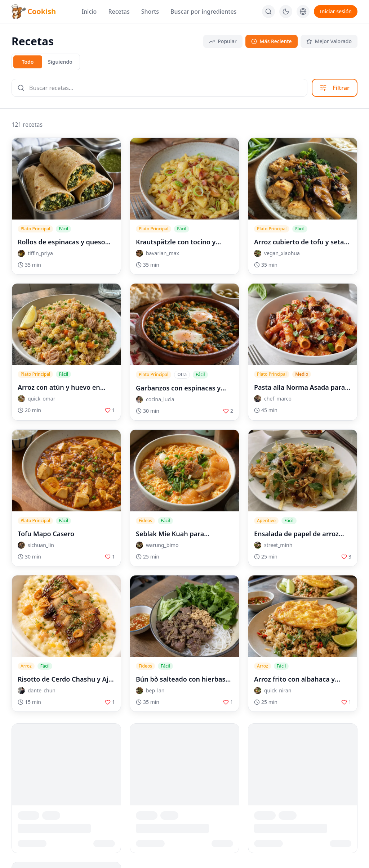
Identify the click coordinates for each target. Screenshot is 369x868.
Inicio (89, 12)
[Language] (303, 12)
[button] (66, 253)
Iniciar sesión (336, 11)
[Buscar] (268, 12)
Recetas (119, 12)
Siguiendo (60, 62)
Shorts (150, 12)
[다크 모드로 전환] (286, 12)
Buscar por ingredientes (203, 12)
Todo (28, 62)
